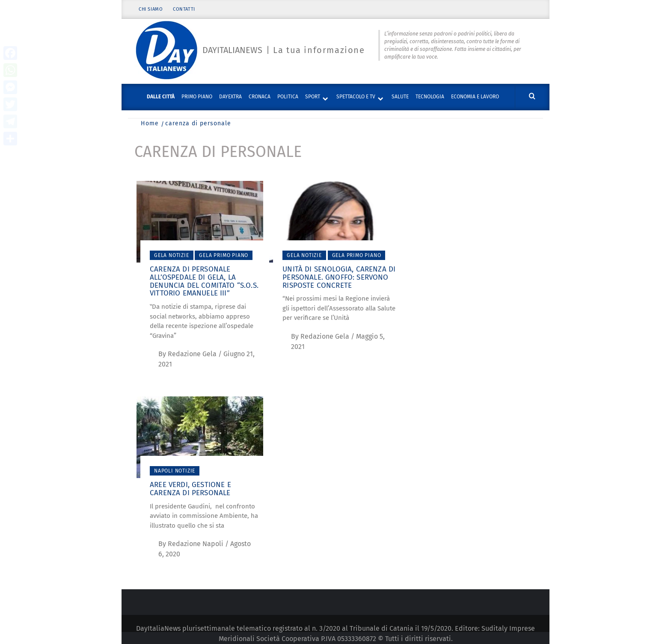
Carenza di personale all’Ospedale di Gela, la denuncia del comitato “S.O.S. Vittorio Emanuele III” (204, 281)
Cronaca (260, 97)
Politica (288, 97)
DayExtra (230, 97)
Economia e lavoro (475, 97)
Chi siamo (151, 10)
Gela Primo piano (224, 255)
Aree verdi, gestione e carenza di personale (190, 489)
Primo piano (197, 97)
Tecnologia (430, 97)
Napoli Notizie (175, 471)
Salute (400, 97)
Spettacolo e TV (356, 97)
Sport (313, 97)
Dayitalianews (232, 50)
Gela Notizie (172, 255)
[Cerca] (532, 96)
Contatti (184, 10)
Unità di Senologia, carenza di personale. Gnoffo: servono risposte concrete (339, 277)
